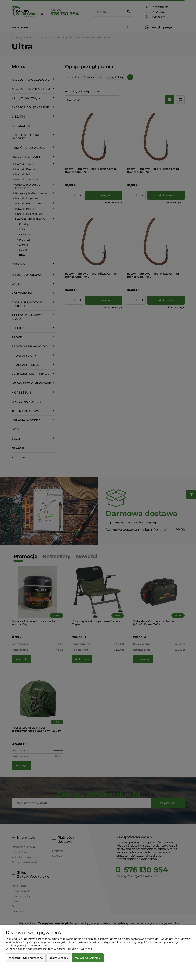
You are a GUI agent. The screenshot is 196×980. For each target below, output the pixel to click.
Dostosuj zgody (59, 958)
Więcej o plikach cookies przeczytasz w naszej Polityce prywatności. (50, 949)
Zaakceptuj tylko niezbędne (26, 958)
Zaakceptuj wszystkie (88, 958)
